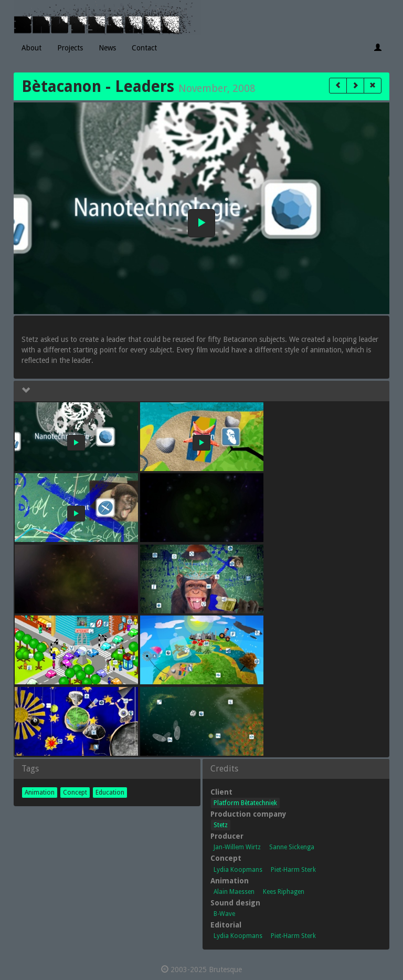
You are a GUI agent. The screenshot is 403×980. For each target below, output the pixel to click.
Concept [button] (75, 793)
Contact (144, 48)
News (107, 48)
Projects (70, 48)
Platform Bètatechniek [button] (245, 803)
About (31, 48)
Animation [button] (40, 793)
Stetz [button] (221, 825)
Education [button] (110, 793)
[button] (338, 86)
